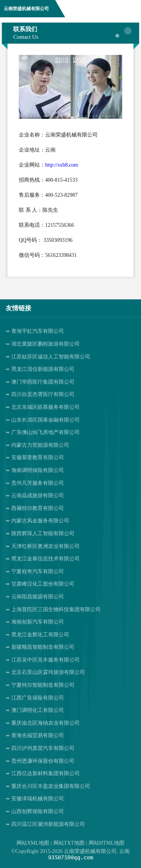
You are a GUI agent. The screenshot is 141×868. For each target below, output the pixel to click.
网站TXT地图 (69, 843)
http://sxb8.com (62, 165)
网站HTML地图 (107, 843)
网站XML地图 (33, 843)
